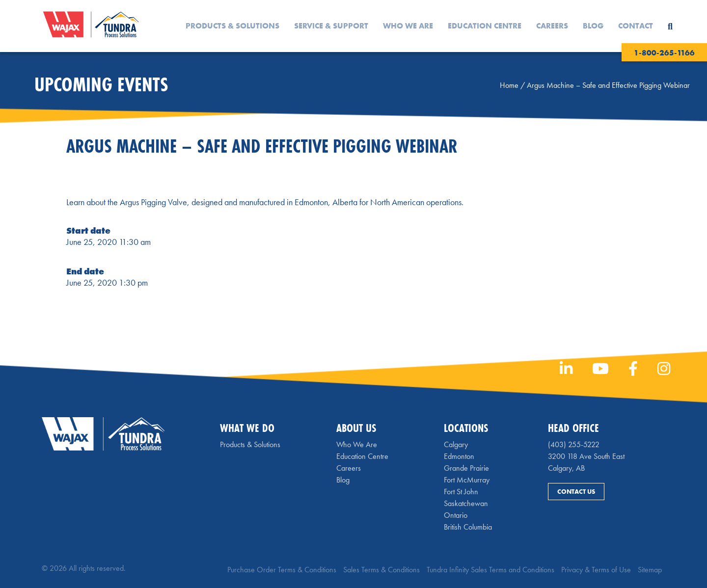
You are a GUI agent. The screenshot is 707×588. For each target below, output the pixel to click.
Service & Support (331, 26)
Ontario (456, 515)
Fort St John (461, 492)
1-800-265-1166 (664, 53)
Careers (552, 26)
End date (85, 271)
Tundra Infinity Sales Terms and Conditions (490, 570)
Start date (88, 230)
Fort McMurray (467, 480)
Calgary (456, 444)
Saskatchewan (466, 503)
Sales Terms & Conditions (381, 570)
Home (509, 85)
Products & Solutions (232, 26)
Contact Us (576, 492)
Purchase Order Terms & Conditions (282, 570)
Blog (593, 26)
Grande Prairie (466, 468)
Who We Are (408, 26)
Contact (636, 26)
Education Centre (485, 26)
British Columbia (468, 527)
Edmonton (459, 456)
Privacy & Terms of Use (596, 570)
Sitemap (650, 570)
